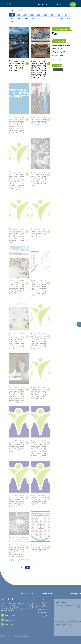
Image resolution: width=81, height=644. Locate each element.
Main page (12, 10)
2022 (32, 15)
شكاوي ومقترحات (42, 613)
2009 (61, 19)
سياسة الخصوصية (42, 610)
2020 (46, 15)
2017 (67, 15)
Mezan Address (8, 616)
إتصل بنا (45, 604)
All (12, 15)
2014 (27, 19)
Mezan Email (7, 626)
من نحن (45, 600)
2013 (34, 19)
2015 (20, 19)
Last (38, 568)
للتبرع (46, 617)
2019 (53, 15)
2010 (54, 19)
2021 (39, 15)
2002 (13, 22)
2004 (68, 19)
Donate (73, 4)
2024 (18, 15)
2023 (25, 15)
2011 (47, 19)
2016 (13, 19)
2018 (60, 15)
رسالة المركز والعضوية (41, 607)
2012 (40, 19)
